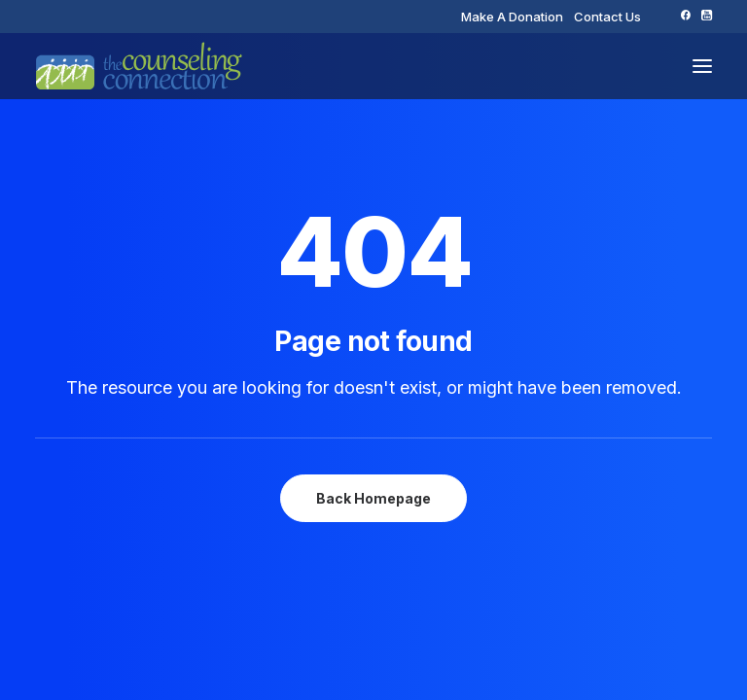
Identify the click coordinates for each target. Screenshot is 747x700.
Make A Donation (512, 17)
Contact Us (607, 17)
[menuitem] (512, 17)
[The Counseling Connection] (139, 66)
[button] (685, 15)
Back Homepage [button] (373, 498)
